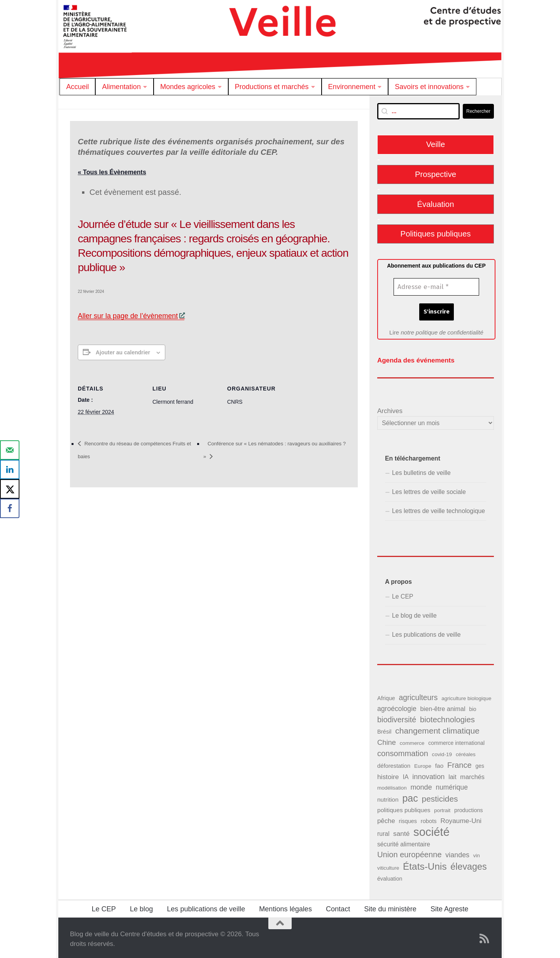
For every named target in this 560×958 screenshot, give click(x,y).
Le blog (141, 907)
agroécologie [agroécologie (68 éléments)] (397, 706)
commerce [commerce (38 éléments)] (412, 741)
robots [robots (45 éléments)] (429, 819)
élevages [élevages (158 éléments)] (468, 864)
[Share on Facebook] (10, 508)
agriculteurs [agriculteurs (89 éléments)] (418, 695)
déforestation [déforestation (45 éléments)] (394, 763)
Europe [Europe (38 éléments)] (423, 763)
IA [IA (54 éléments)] (405, 774)
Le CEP (403, 594)
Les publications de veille (426, 632)
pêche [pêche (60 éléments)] (386, 819)
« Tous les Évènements (112, 172)
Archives (390, 409)
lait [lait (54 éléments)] (452, 774)
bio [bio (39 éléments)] (472, 707)
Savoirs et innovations (429, 87)
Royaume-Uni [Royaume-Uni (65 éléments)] (461, 818)
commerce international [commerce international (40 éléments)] (456, 741)
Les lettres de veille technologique (438, 509)
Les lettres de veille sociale (429, 490)
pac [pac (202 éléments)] (410, 796)
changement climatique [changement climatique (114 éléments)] (437, 728)
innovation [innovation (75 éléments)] (428, 774)
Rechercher (478, 111)
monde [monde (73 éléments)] (421, 785)
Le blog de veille (414, 613)
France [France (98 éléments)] (459, 762)
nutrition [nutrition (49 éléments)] (388, 797)
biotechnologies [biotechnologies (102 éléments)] (447, 717)
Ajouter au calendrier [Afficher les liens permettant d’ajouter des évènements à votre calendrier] (123, 353)
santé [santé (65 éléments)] (401, 831)
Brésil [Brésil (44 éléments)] (384, 729)
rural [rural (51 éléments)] (383, 831)
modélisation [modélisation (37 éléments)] (392, 785)
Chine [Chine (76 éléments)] (387, 740)
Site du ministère (390, 907)
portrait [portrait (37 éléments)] (442, 808)
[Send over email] (10, 450)
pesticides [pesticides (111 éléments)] (440, 796)
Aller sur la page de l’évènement (131, 317)
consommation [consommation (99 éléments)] (403, 751)
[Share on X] (10, 489)
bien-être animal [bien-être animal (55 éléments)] (443, 706)
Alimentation (121, 87)
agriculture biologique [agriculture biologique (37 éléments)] (466, 696)
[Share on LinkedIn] (10, 469)
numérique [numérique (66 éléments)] (451, 785)
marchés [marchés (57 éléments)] (472, 774)
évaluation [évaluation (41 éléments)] (390, 876)
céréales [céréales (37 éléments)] (466, 752)
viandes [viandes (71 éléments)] (457, 853)
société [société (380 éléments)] (431, 829)
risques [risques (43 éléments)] (408, 819)
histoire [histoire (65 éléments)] (388, 774)
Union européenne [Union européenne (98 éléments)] (409, 852)
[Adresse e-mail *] (436, 287)
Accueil (77, 87)
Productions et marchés (272, 87)
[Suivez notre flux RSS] (485, 936)
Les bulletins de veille (421, 470)
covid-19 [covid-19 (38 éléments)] (442, 752)
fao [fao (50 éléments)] (439, 763)
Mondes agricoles (188, 87)
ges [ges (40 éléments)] (480, 763)
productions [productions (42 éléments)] (469, 808)
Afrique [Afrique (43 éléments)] (386, 696)
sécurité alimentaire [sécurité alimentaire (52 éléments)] (404, 842)
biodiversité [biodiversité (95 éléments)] (397, 717)
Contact (338, 907)
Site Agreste (449, 907)
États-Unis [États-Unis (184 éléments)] (425, 864)
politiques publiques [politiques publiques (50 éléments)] (404, 808)
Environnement (352, 87)
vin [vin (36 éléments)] (477, 853)
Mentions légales (285, 907)
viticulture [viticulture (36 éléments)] (388, 865)
